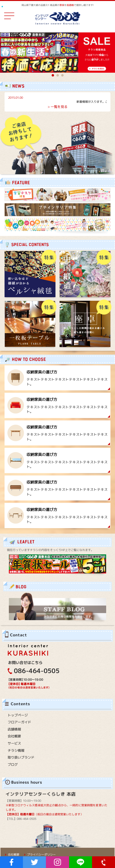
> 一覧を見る (57, 107)
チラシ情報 (16, 750)
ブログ (13, 764)
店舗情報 (14, 729)
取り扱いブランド (21, 757)
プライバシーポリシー (41, 855)
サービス (14, 743)
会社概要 (14, 736)
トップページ (18, 715)
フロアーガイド (19, 722)
